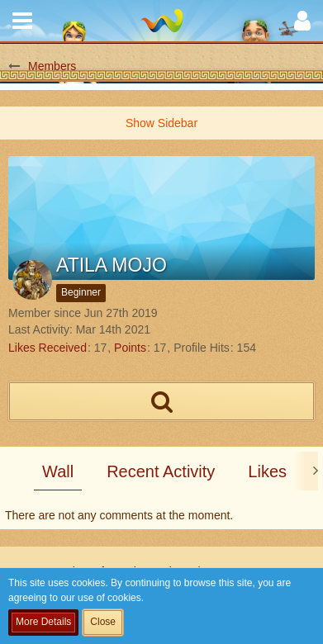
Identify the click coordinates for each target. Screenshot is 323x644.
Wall (58, 471)
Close (103, 622)
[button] (22, 21)
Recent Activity (161, 471)
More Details (43, 622)
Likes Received (47, 348)
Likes (267, 471)
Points (130, 348)
